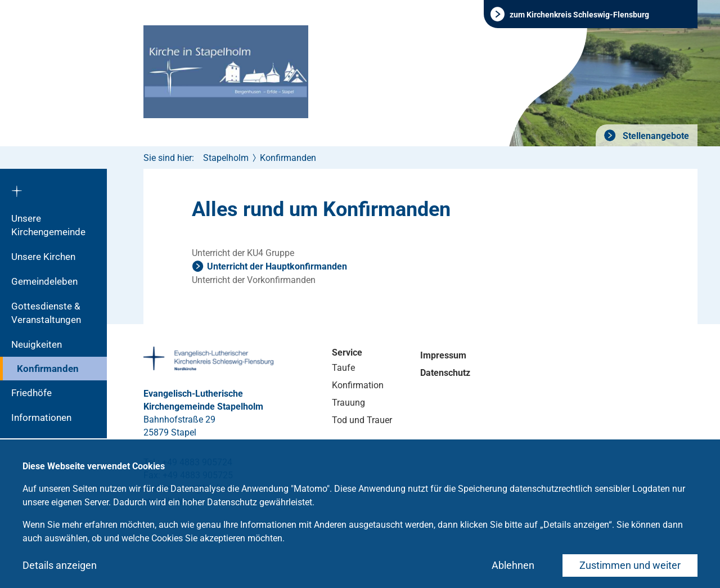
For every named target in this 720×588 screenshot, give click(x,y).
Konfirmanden (48, 369)
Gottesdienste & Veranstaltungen (46, 313)
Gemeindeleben (44, 281)
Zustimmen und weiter (630, 565)
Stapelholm (226, 158)
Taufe (343, 368)
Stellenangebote (655, 136)
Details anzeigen (60, 565)
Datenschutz (445, 373)
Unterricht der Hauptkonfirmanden (277, 266)
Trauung (348, 403)
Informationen (41, 418)
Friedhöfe (31, 393)
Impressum (443, 355)
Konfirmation (358, 385)
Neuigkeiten (37, 344)
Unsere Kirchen (43, 257)
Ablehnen (513, 565)
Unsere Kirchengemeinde (48, 225)
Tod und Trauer (362, 420)
